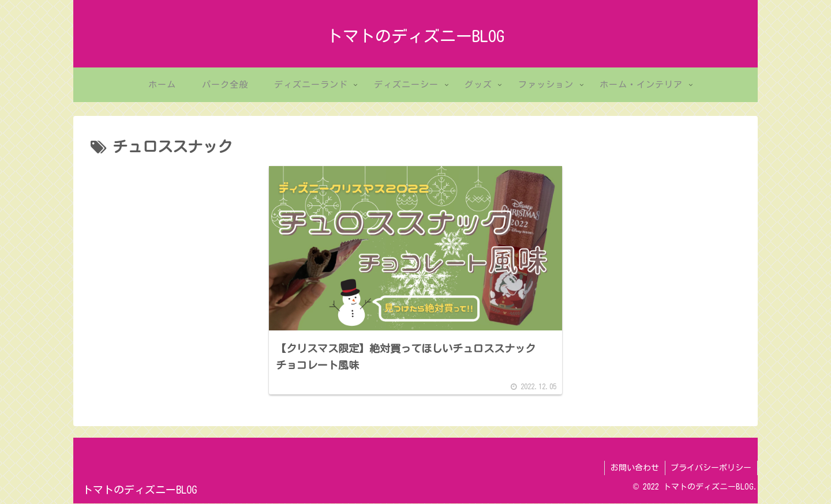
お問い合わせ (634, 468)
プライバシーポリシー (711, 468)
